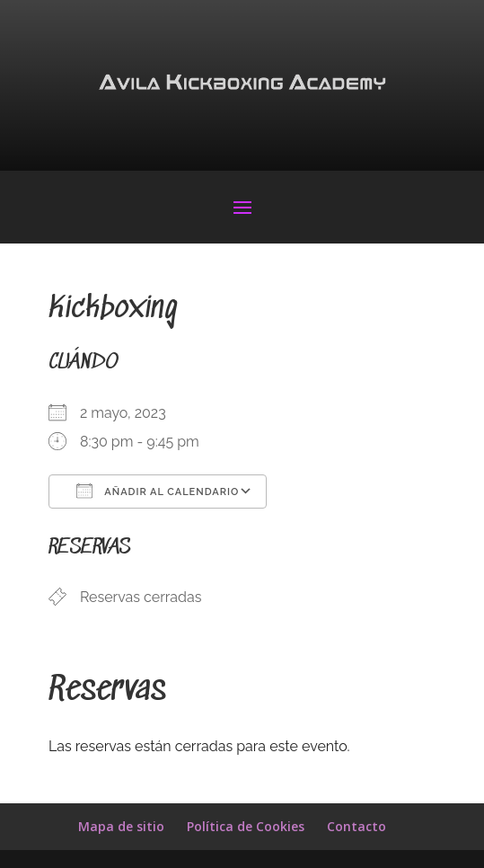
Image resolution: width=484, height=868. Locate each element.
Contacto (356, 826)
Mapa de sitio (121, 826)
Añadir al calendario (158, 491)
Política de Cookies (246, 826)
